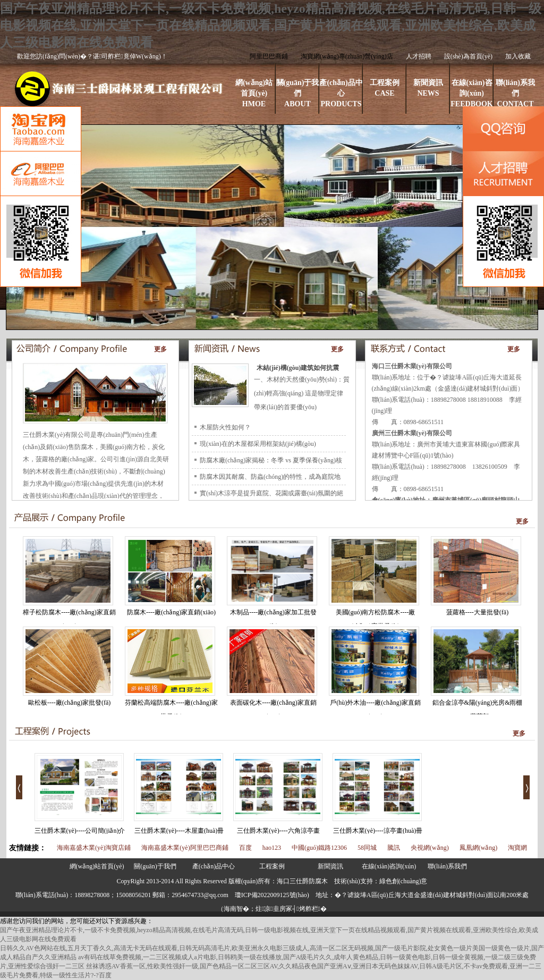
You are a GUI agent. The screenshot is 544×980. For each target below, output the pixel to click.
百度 (245, 848)
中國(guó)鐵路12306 (319, 848)
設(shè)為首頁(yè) (468, 56)
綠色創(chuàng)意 (403, 881)
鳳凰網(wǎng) (479, 848)
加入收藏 (518, 56)
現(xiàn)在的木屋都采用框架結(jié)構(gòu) (258, 444)
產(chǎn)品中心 (214, 866)
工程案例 (272, 866)
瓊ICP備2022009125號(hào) (272, 895)
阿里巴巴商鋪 (269, 56)
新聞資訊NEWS (428, 88)
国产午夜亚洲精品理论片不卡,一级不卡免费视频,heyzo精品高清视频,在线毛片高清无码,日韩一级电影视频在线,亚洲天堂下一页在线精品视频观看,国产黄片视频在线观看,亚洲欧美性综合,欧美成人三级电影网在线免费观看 (271, 26)
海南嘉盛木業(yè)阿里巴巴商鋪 (185, 848)
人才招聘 (419, 56)
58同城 (367, 848)
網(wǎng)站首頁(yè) (97, 866)
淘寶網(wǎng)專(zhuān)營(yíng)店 (347, 56)
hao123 (272, 848)
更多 (160, 349)
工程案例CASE (385, 88)
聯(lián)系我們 (447, 866)
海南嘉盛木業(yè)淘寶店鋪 (94, 848)
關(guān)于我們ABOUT (298, 93)
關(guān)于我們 (155, 866)
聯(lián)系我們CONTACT (515, 93)
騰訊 (394, 848)
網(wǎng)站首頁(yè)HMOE (254, 93)
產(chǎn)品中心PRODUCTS (341, 93)
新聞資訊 (330, 866)
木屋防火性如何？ (225, 427)
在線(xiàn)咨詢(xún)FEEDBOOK (471, 93)
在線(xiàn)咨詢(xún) (389, 866)
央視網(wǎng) (430, 848)
